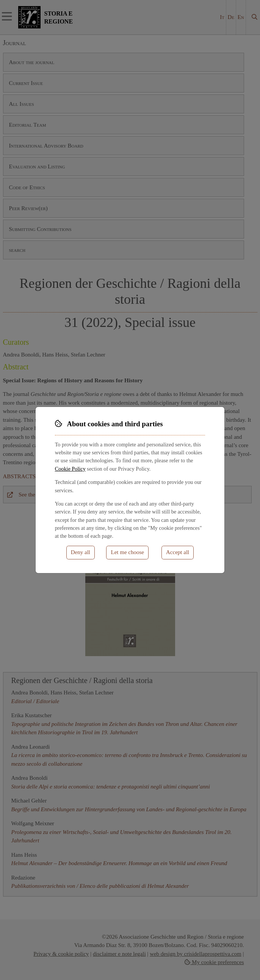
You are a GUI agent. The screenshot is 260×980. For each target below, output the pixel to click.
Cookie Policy (70, 469)
